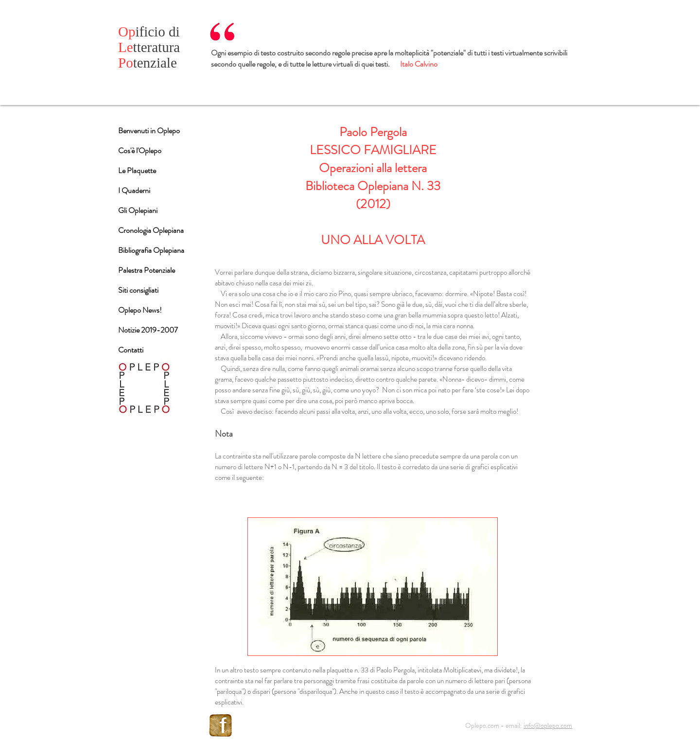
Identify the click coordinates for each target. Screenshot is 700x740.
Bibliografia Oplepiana (151, 250)
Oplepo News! (140, 310)
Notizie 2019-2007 (148, 330)
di (174, 32)
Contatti (131, 350)
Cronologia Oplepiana (151, 230)
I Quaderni (134, 190)
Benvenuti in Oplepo (149, 131)
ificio (143, 32)
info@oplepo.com (548, 725)
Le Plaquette (137, 170)
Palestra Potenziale (147, 270)
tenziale (148, 63)
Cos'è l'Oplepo (140, 150)
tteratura (149, 47)
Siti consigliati (138, 290)
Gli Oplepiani (138, 210)
